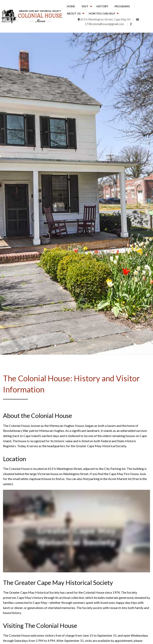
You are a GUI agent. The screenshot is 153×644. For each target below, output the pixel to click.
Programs (122, 6)
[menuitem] (71, 7)
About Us (74, 14)
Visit (85, 6)
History (102, 6)
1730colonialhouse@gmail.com (104, 24)
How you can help (102, 14)
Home (71, 6)
